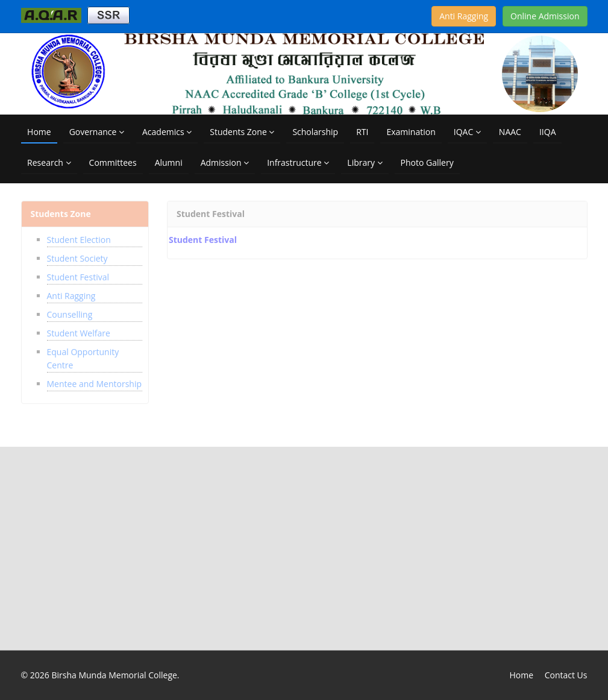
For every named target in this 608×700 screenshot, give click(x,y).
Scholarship (315, 132)
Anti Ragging (464, 16)
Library (365, 162)
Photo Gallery (427, 162)
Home (39, 132)
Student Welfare (79, 330)
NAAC (510, 132)
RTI (362, 132)
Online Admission (545, 16)
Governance (97, 132)
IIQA (548, 132)
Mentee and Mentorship (95, 380)
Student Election (79, 236)
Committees (113, 162)
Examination (411, 132)
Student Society (77, 255)
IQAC (467, 132)
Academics (167, 132)
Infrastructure (298, 162)
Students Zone (242, 132)
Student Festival (78, 273)
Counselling (70, 311)
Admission (225, 162)
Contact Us (566, 675)
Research (49, 162)
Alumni (169, 162)
